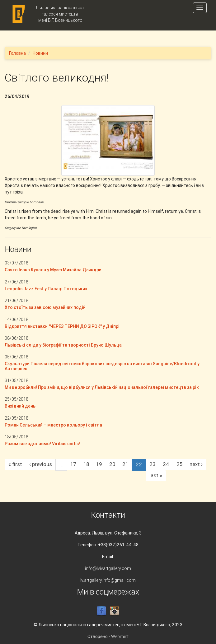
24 (166, 464)
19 (99, 464)
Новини (40, 53)
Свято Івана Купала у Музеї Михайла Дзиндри (53, 270)
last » (156, 475)
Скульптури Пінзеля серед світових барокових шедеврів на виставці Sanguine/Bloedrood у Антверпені (102, 366)
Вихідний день (20, 406)
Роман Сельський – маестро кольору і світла (53, 425)
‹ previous (41, 464)
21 (125, 464)
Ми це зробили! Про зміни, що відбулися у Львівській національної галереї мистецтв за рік (102, 387)
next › (196, 464)
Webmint (120, 637)
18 (86, 464)
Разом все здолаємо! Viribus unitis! (42, 444)
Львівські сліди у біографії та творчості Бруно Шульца (63, 345)
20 (112, 464)
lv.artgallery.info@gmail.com (108, 580)
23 (153, 464)
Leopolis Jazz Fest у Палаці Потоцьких (46, 289)
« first (15, 464)
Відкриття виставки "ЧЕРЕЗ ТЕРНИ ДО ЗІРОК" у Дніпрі (62, 326)
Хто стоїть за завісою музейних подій (45, 307)
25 (179, 464)
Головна (17, 53)
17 (73, 464)
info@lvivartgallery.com (108, 568)
